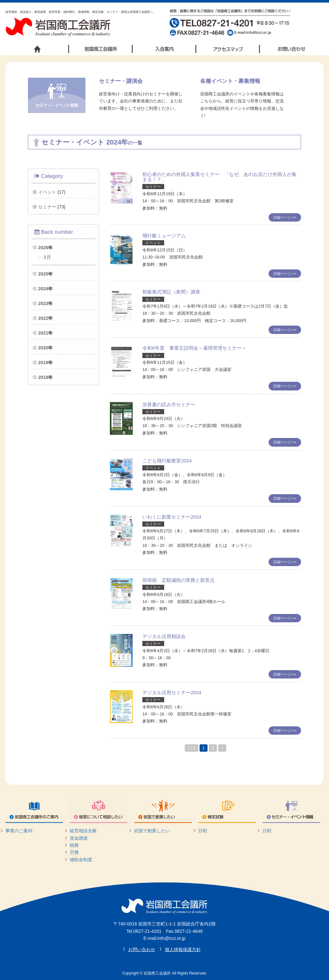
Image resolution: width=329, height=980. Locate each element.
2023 (43, 303)
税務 (74, 845)
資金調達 (79, 838)
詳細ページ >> (285, 217)
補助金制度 (81, 860)
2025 (43, 274)
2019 (43, 363)
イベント (47, 192)
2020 (43, 348)
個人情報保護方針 (183, 949)
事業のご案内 (19, 831)
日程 (203, 831)
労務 (74, 852)
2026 (43, 248)
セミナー (47, 207)
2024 (43, 289)
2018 (43, 377)
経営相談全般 (83, 831)
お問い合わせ (142, 949)
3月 (47, 257)
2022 (43, 318)
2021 (43, 333)
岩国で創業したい (152, 831)
